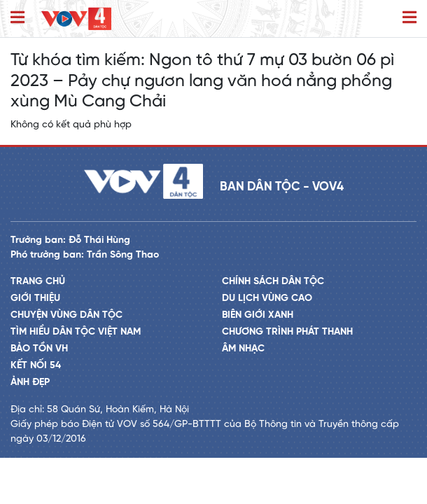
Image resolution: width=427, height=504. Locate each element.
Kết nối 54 (36, 366)
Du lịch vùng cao (267, 299)
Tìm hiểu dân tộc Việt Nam (76, 332)
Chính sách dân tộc (273, 282)
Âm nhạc (243, 349)
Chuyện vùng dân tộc (66, 315)
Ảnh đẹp (30, 383)
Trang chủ (38, 282)
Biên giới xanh (258, 315)
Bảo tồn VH (39, 349)
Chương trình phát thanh (287, 332)
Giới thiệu (35, 299)
